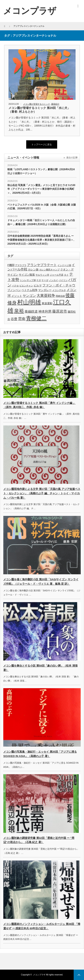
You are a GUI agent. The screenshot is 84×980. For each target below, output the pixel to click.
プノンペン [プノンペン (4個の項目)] (14, 290)
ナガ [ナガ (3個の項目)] (39, 280)
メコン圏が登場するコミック (37, 104)
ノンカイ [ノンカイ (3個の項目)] (53, 280)
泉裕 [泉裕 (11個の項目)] (19, 311)
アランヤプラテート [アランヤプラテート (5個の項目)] (42, 265)
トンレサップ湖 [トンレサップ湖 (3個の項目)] (28, 280)
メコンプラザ (39, 975)
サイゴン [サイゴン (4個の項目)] (13, 275)
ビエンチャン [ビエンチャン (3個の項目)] (26, 286)
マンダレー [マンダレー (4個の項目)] (45, 290)
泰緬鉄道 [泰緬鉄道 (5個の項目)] (31, 311)
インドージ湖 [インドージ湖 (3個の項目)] (64, 265)
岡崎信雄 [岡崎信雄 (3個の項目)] (60, 296)
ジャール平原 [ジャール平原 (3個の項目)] (57, 275)
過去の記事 (72, 158)
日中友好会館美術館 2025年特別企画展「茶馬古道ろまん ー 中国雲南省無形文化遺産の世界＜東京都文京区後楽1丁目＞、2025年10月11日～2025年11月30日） (42, 240)
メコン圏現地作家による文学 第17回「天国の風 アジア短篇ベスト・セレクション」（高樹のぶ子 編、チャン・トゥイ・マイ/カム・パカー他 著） (42, 493)
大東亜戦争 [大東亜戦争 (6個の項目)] (46, 296)
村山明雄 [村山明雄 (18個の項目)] (29, 302)
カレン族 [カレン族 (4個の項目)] (33, 269)
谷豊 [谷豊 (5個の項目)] (14, 319)
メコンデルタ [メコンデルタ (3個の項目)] (59, 290)
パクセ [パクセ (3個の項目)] (15, 286)
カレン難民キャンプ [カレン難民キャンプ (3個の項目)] (49, 270)
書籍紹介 (55, 104)
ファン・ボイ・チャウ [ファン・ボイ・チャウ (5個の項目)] (59, 285)
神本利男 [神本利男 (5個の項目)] (45, 311)
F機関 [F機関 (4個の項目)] (11, 265)
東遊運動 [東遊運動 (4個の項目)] (47, 303)
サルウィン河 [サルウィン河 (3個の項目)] (42, 275)
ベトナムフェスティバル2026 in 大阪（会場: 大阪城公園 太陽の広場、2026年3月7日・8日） (42, 207)
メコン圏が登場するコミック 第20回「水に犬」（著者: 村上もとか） (39, 110)
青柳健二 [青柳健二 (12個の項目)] (36, 318)
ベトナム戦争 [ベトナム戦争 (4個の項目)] (30, 290)
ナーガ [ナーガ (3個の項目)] (45, 280)
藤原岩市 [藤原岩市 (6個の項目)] (60, 311)
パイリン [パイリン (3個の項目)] (63, 280)
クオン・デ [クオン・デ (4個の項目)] (67, 269)
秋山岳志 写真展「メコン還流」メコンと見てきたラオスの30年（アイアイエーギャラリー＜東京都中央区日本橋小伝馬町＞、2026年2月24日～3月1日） (41, 189)
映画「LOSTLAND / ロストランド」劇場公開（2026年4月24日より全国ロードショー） (41, 171)
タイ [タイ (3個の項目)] (66, 275)
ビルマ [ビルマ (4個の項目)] (38, 285)
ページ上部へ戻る (79, 975)
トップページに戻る (42, 144)
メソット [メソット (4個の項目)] (17, 296)
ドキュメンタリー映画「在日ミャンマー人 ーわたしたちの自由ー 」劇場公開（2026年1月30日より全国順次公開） (41, 222)
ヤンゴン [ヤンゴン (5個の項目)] (29, 296)
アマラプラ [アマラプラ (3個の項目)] (21, 265)
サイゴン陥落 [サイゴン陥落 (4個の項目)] (27, 275)
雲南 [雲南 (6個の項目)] (22, 319)
